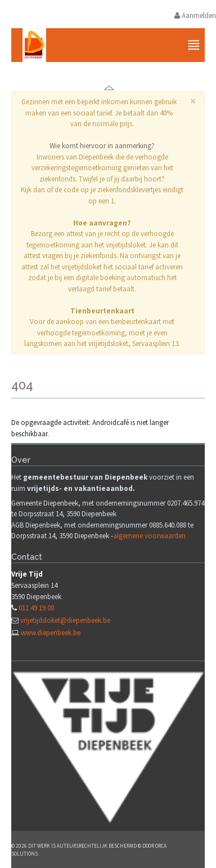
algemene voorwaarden (149, 536)
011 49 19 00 (36, 608)
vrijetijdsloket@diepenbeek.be (65, 620)
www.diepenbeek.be (51, 633)
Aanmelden (195, 15)
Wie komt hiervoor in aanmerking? (102, 146)
